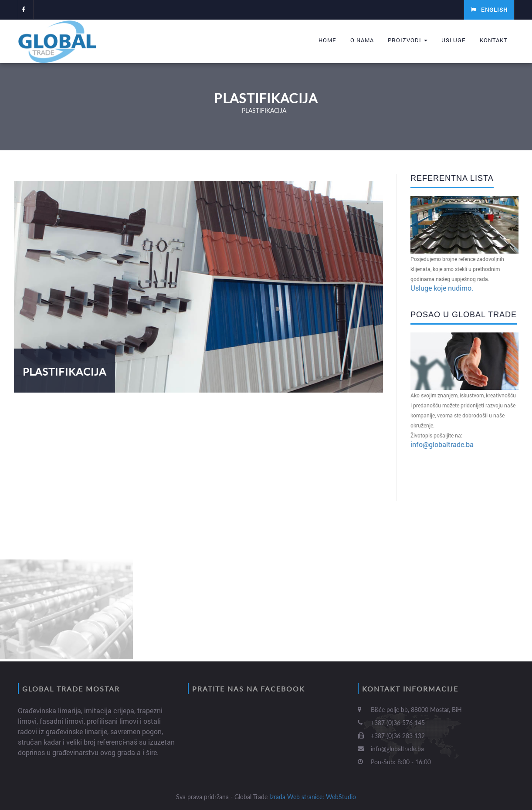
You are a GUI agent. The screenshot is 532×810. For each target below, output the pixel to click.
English (489, 10)
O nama (362, 40)
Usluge (454, 40)
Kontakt (494, 40)
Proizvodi (408, 40)
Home (327, 40)
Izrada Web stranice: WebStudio (313, 797)
